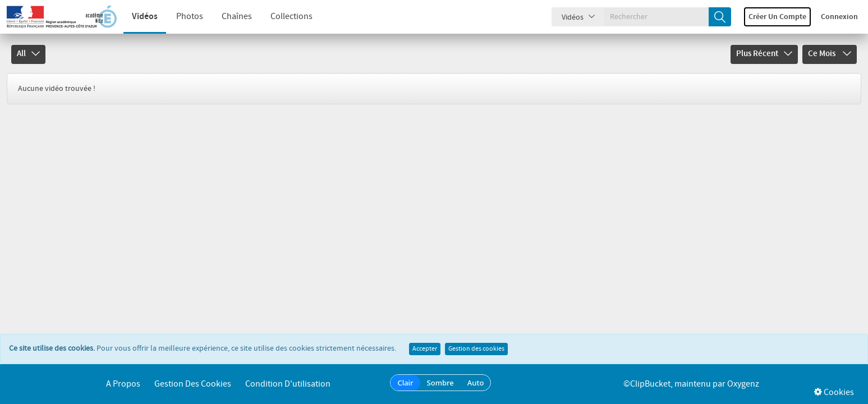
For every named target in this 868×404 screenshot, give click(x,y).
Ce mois (830, 54)
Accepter (425, 349)
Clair (405, 383)
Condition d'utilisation (288, 384)
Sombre (440, 383)
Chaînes (237, 17)
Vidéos (145, 17)
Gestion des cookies (476, 349)
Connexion (839, 17)
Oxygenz (743, 384)
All (28, 54)
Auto (476, 383)
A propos (123, 384)
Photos (190, 17)
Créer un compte (777, 17)
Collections (291, 17)
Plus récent (764, 54)
